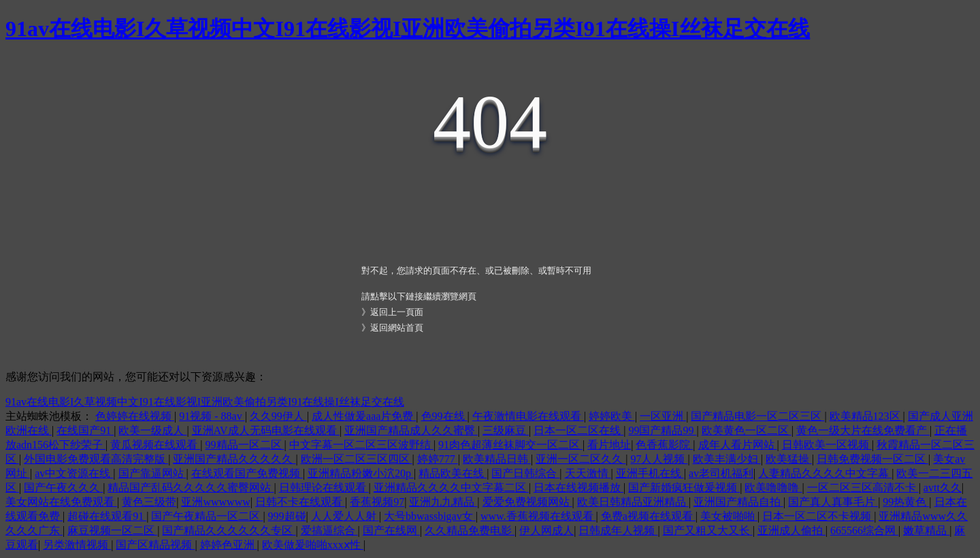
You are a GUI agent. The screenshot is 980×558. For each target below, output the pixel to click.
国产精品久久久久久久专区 (229, 530)
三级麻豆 (506, 430)
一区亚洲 (663, 416)
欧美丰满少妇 (727, 459)
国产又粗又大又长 (708, 530)
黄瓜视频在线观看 (155, 445)
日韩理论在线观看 (324, 488)
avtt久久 (943, 488)
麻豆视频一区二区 (112, 530)
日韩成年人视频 (618, 530)
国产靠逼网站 (152, 473)
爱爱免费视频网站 (527, 502)
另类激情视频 (77, 545)
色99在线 (444, 416)
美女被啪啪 (729, 516)
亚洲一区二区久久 (581, 459)
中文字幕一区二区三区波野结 (361, 445)
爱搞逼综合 (329, 530)
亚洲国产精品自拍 (738, 502)
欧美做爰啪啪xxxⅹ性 (313, 545)
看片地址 (609, 445)
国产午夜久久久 (63, 488)
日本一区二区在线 (578, 430)
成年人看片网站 (738, 445)
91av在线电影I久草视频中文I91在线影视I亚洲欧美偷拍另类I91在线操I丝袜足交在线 (408, 29)
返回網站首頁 (397, 328)
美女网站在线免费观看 (61, 502)
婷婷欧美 (612, 416)
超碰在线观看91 (107, 516)
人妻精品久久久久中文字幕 (825, 473)
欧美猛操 (789, 459)
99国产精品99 (662, 430)
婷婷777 (438, 459)
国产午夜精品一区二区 (207, 516)
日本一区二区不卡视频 (818, 516)
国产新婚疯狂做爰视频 (684, 488)
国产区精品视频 (155, 545)
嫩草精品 (926, 530)
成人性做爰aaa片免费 (364, 416)
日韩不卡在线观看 (300, 502)
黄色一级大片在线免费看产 (863, 430)
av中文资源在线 (74, 473)
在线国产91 (85, 430)
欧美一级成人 (152, 430)
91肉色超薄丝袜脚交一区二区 (510, 445)
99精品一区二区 (245, 445)
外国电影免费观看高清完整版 (96, 459)
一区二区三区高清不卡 (863, 488)
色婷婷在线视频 (135, 416)
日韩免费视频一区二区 (872, 459)
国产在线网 (391, 530)
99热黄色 (906, 502)
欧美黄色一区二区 (747, 430)
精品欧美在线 (453, 473)
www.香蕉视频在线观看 (538, 516)
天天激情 (588, 473)
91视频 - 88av (212, 416)
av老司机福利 (721, 473)
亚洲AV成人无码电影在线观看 (266, 430)
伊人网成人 (546, 530)
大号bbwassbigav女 (430, 516)
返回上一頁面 (397, 312)
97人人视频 (659, 459)
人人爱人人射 (345, 516)
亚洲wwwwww (215, 502)
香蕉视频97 (377, 502)
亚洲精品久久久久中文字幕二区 (451, 488)
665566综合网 (864, 530)
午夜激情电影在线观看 (528, 416)
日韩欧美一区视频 (827, 445)
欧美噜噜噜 (773, 488)
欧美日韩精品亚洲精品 (633, 502)
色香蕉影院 (664, 445)
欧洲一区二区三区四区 (357, 459)
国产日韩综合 (525, 473)
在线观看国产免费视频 (247, 473)
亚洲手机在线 (650, 473)
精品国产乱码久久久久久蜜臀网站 (191, 488)
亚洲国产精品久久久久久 (234, 459)
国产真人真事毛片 (833, 502)
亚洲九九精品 (443, 502)
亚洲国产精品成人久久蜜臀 (411, 430)
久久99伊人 (278, 416)
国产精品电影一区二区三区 (757, 416)
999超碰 (287, 516)
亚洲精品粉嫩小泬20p (361, 473)
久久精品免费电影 (470, 530)
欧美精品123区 (866, 416)
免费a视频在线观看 (648, 516)
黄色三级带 (149, 502)
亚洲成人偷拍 (791, 530)
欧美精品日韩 (497, 459)
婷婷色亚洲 (229, 545)
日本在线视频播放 (578, 488)
